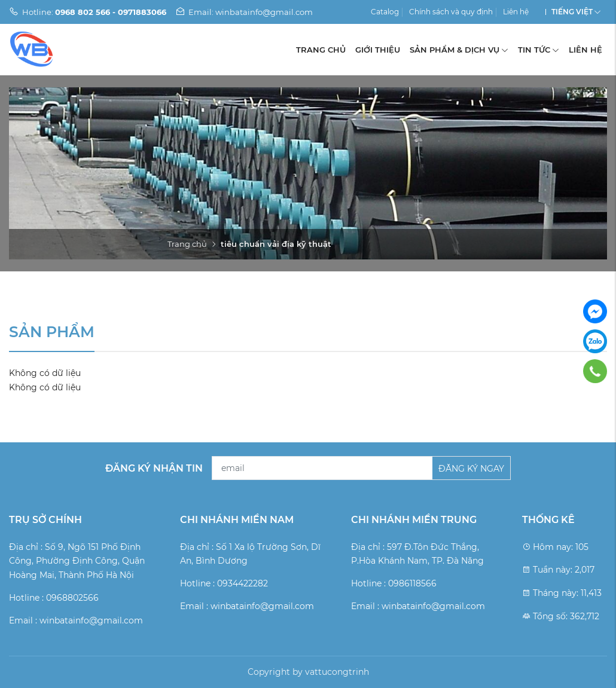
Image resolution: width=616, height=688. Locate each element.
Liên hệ (516, 12)
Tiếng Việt (572, 12)
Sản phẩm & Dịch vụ (459, 50)
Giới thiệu (378, 50)
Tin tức (539, 50)
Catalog (385, 12)
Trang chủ (321, 50)
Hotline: (88, 12)
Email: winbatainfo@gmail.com (244, 12)
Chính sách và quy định (451, 12)
